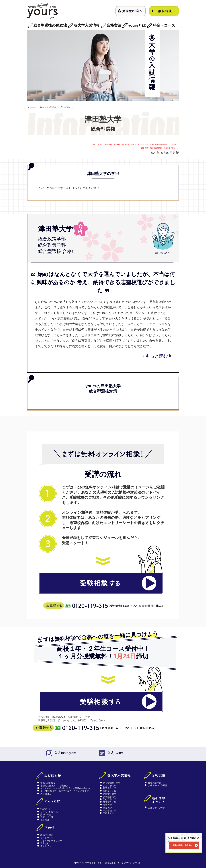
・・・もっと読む (150, 356)
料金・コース (164, 25)
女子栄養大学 (110, 797)
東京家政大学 (110, 802)
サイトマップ (47, 838)
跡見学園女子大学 (112, 783)
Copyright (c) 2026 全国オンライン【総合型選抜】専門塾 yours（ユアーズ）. (107, 863)
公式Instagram (65, 753)
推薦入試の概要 (48, 783)
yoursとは (137, 25)
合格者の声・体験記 (158, 785)
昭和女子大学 (110, 794)
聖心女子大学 (110, 799)
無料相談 (45, 820)
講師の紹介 (46, 814)
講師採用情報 (47, 835)
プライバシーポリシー (51, 841)
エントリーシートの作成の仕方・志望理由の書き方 (65, 788)
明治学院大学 (110, 810)
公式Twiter (115, 753)
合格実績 (114, 25)
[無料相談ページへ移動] (184, 843)
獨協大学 (107, 808)
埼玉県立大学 (110, 788)
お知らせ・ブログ (157, 808)
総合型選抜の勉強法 (50, 25)
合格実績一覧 (154, 783)
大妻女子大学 (110, 786)
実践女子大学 (110, 791)
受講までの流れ (48, 817)
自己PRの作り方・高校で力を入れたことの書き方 (65, 791)
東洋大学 (107, 805)
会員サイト (46, 846)
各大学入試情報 (87, 25)
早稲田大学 (109, 813)
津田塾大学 (69, 107)
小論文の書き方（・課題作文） (56, 786)
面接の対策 (46, 794)
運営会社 (45, 843)
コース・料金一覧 (49, 812)
